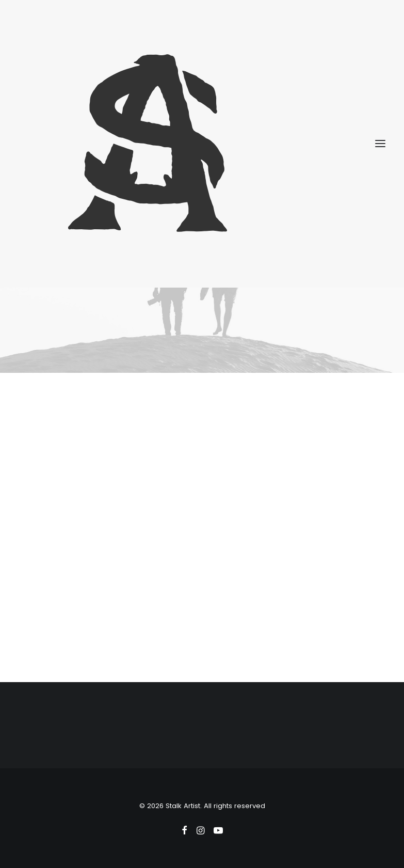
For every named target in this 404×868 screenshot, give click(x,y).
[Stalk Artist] (202, 144)
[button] (380, 144)
